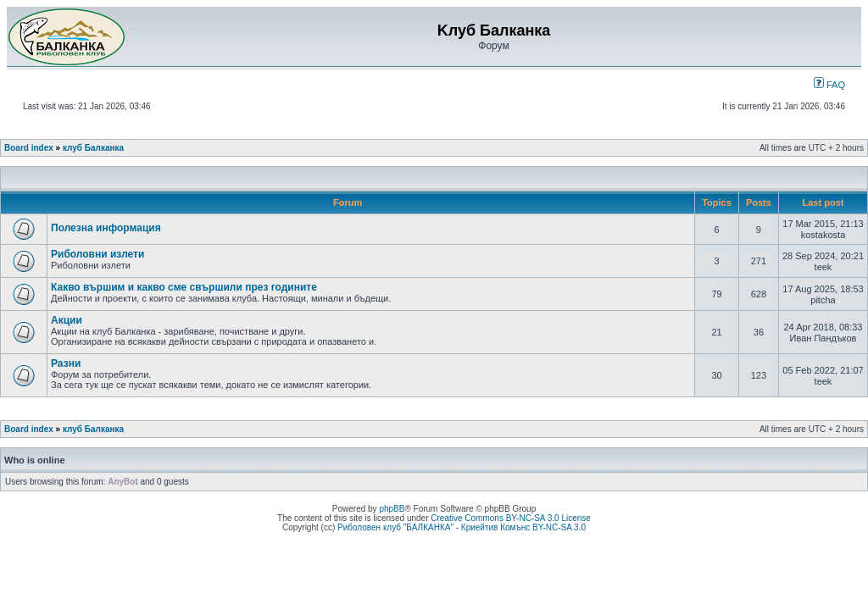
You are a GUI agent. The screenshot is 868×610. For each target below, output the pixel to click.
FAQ (829, 85)
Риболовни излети (97, 254)
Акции (67, 320)
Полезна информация (106, 228)
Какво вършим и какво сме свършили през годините (184, 287)
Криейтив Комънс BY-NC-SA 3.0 (523, 527)
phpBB (392, 509)
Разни (66, 363)
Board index (29, 148)
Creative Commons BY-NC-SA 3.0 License (511, 518)
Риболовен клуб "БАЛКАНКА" (395, 527)
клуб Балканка (93, 148)
